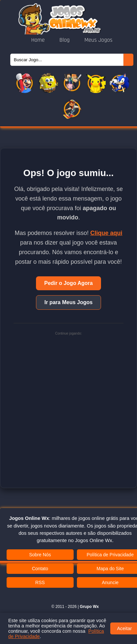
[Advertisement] (68, 405)
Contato (40, 569)
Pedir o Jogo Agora (68, 283)
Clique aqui (106, 233)
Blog (65, 40)
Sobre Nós (40, 555)
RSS (40, 582)
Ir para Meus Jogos (69, 302)
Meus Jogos (99, 40)
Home (39, 40)
